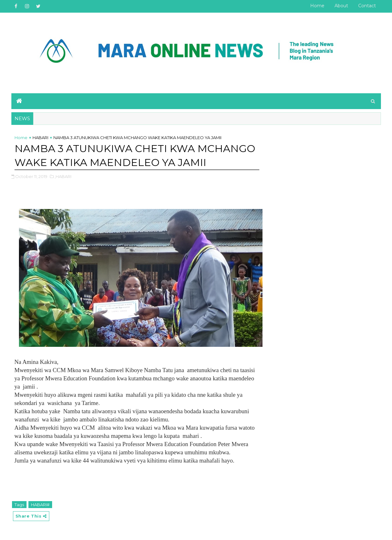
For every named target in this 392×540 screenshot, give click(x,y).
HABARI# (40, 505)
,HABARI (63, 176)
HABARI (40, 138)
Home (317, 6)
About (341, 6)
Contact (367, 6)
